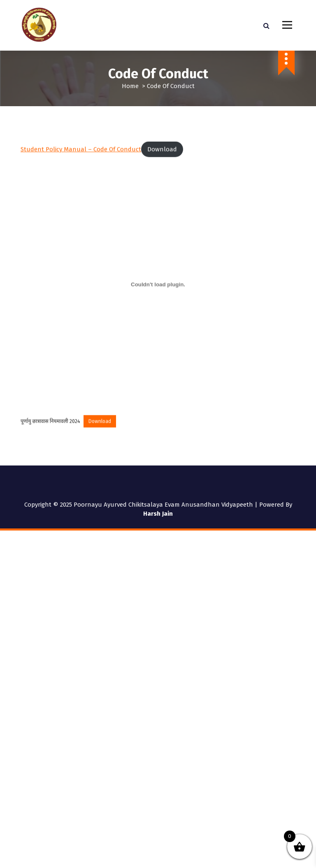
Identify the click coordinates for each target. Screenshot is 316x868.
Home (130, 86)
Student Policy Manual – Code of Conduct (81, 158)
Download (162, 158)
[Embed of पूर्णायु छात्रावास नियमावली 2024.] (158, 294)
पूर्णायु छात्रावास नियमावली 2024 (50, 431)
